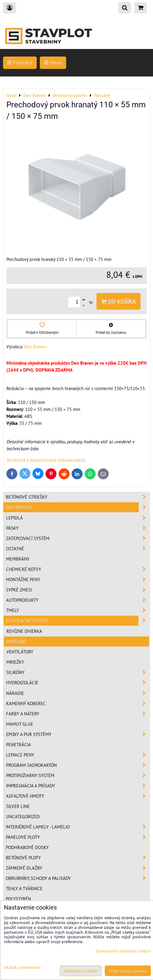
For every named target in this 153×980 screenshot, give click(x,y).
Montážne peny (78, 580)
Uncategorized (23, 816)
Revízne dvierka (24, 631)
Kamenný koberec (78, 703)
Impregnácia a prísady (78, 786)
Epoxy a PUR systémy (78, 734)
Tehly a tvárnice (24, 888)
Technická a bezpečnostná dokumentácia (46, 460)
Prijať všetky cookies (128, 971)
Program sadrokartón (78, 765)
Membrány (18, 559)
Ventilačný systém (78, 621)
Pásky (78, 528)
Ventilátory (20, 652)
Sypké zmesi (78, 590)
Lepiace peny (78, 755)
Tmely (78, 610)
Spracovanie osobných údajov (123, 951)
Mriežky (15, 662)
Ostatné (78, 549)
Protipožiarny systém (78, 775)
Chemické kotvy (78, 569)
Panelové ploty (78, 837)
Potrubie (16, 641)
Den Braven (78, 507)
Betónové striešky (78, 497)
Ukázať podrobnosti (22, 967)
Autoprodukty (78, 600)
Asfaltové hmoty (78, 796)
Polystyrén (18, 899)
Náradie (78, 693)
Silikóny (78, 672)
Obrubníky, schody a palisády (78, 878)
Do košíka (119, 301)
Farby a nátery (78, 714)
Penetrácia (19, 744)
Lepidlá (78, 518)
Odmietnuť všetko (81, 971)
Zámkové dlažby (78, 868)
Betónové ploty (78, 858)
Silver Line (18, 806)
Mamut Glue (20, 724)
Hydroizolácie (78, 683)
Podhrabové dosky (27, 847)
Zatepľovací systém (78, 538)
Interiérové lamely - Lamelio (78, 827)
